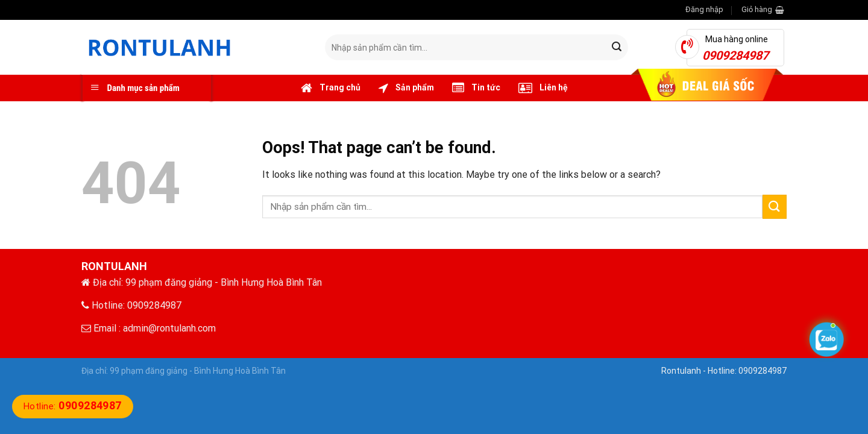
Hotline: (73, 406)
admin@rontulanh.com (169, 328)
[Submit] (617, 48)
